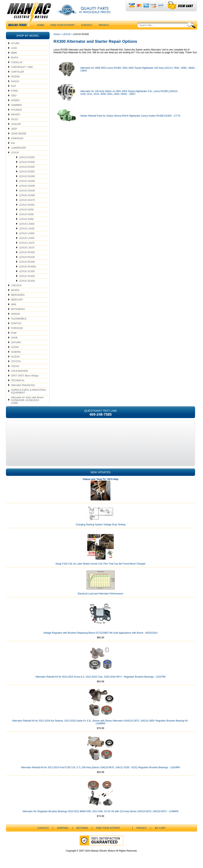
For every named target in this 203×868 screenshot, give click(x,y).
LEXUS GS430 (27, 191)
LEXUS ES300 (27, 162)
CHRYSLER (18, 72)
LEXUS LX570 (27, 248)
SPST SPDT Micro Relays (25, 376)
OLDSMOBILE (19, 319)
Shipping (63, 828)
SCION (15, 347)
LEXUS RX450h (28, 267)
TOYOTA (16, 361)
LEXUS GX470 (27, 200)
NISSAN (16, 314)
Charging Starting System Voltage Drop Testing (101, 525)
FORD (14, 91)
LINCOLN (16, 285)
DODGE (15, 77)
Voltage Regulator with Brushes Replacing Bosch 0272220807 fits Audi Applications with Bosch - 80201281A (100, 633)
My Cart (160, 828)
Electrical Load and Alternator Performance (101, 594)
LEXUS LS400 (27, 224)
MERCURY (17, 300)
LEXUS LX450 (27, 238)
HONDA (15, 100)
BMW (14, 53)
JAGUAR (16, 124)
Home (57, 34)
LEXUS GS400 (27, 186)
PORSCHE (17, 328)
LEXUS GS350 (27, 181)
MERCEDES (18, 295)
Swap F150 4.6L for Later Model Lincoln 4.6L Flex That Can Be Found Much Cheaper (101, 564)
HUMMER (16, 105)
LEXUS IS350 (26, 219)
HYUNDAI (16, 110)
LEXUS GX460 (27, 195)
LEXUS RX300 (27, 252)
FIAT (14, 86)
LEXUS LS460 (27, 233)
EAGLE (15, 81)
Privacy (104, 25)
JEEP (14, 129)
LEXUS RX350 (27, 262)
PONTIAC (16, 323)
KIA (13, 143)
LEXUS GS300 (27, 176)
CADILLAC (17, 62)
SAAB (14, 338)
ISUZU (15, 119)
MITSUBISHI (18, 309)
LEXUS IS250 (26, 210)
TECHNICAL (18, 380)
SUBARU (16, 352)
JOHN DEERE (19, 134)
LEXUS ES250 (27, 157)
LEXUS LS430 (27, 229)
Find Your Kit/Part (63, 25)
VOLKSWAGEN (20, 371)
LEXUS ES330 (27, 167)
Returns (82, 828)
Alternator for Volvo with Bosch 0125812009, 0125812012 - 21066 (27, 400)
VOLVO (15, 366)
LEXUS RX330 (27, 257)
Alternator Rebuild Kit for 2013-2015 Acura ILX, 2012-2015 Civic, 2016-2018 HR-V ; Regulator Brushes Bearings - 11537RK (101, 677)
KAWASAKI (17, 138)
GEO (14, 96)
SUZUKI (15, 357)
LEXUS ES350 (27, 172)
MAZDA (15, 290)
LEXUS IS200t (27, 205)
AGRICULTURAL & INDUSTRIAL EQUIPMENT (29, 391)
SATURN (16, 342)
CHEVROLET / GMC (22, 67)
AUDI (14, 48)
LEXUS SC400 (27, 276)
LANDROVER (19, 148)
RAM (14, 333)
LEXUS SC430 (27, 281)
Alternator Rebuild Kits (23, 385)
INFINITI (16, 115)
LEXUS (15, 153)
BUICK (15, 58)
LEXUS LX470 (27, 243)
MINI (14, 304)
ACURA (15, 43)
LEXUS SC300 (27, 271)
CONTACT (87, 25)
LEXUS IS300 (26, 214)
